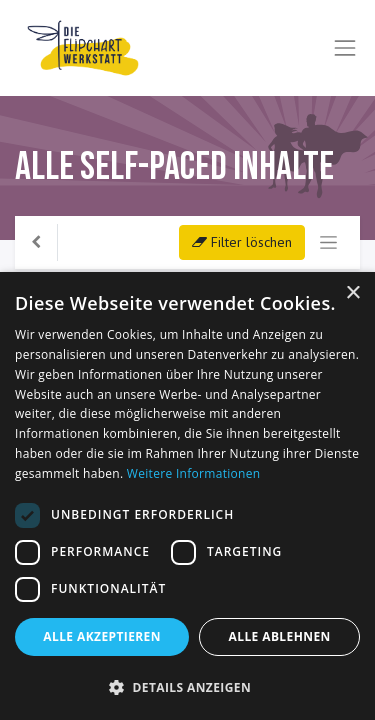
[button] (187, 687)
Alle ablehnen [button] (280, 636)
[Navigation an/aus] (328, 242)
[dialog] (187, 496)
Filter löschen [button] (242, 242)
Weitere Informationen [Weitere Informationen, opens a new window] (194, 473)
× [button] (352, 293)
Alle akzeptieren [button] (102, 636)
